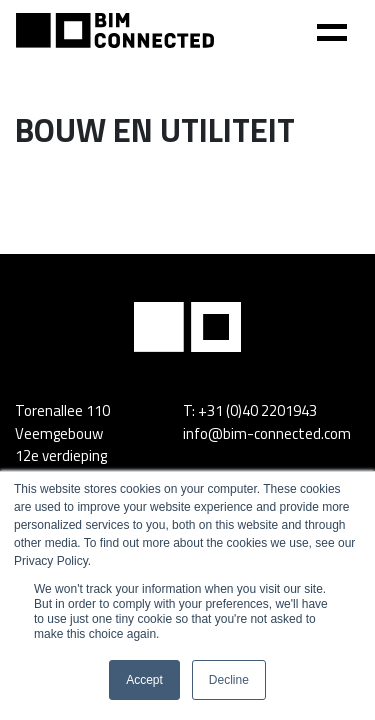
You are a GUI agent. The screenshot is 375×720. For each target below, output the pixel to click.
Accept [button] (144, 680)
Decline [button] (229, 680)
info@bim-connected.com (267, 433)
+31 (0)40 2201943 (257, 410)
